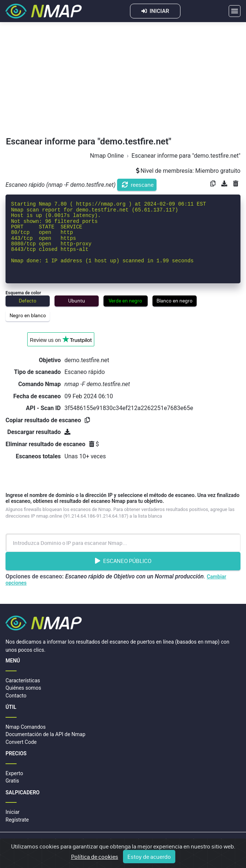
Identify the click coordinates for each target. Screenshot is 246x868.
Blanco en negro (175, 301)
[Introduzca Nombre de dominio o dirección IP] (123, 543)
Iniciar (13, 812)
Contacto (16, 696)
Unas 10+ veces (85, 456)
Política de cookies (95, 857)
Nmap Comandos (26, 727)
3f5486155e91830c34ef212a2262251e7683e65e (129, 408)
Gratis (12, 781)
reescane (138, 185)
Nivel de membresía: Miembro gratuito (188, 171)
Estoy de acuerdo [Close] (149, 857)
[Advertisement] (123, 81)
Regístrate (17, 820)
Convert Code (21, 742)
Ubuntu (77, 301)
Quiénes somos (23, 688)
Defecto (28, 301)
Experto (14, 773)
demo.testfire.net (87, 360)
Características (23, 680)
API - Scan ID (43, 408)
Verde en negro (125, 301)
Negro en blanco (28, 315)
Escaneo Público (123, 561)
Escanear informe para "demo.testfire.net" (186, 156)
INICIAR (155, 11)
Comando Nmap (39, 384)
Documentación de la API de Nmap (45, 734)
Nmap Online (107, 156)
